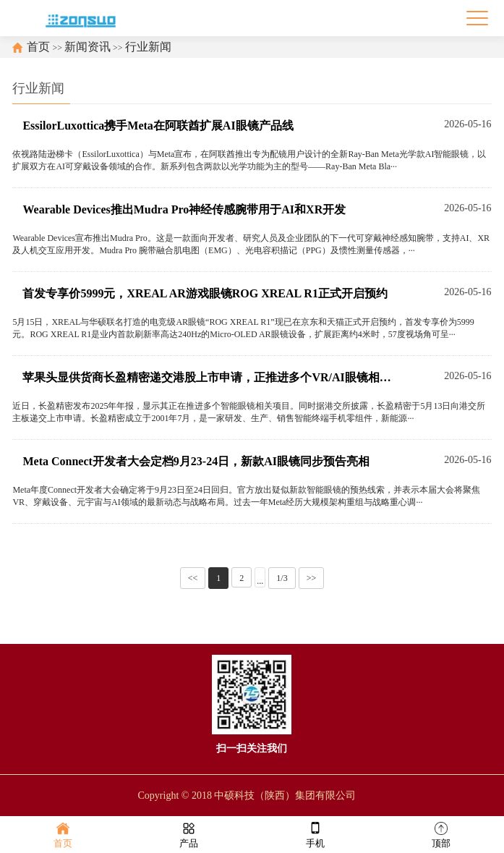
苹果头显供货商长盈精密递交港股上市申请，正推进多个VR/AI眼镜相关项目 (209, 377)
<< (193, 578)
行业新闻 (148, 47)
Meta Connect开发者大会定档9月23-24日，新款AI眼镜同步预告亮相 (196, 461)
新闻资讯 (87, 47)
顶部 (441, 834)
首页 (38, 47)
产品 (189, 834)
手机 (315, 834)
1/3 (282, 578)
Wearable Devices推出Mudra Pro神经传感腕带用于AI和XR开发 (184, 209)
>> (312, 578)
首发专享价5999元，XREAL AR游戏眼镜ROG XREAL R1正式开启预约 (205, 293)
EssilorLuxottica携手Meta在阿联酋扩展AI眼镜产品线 (158, 126)
